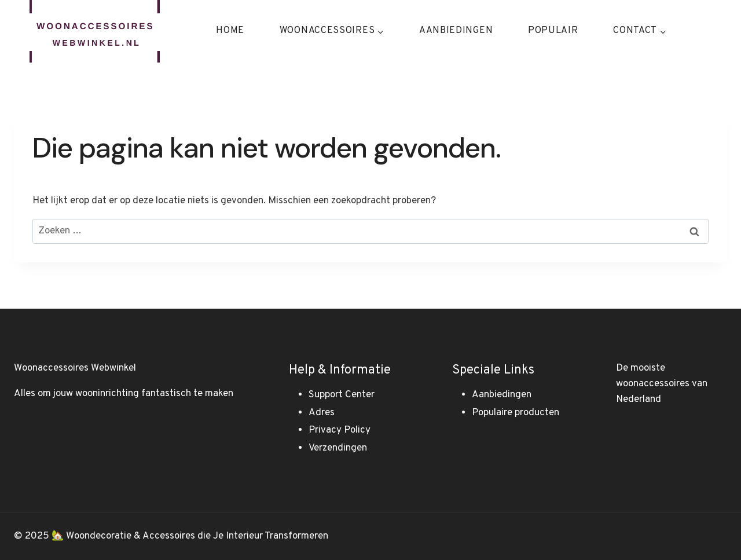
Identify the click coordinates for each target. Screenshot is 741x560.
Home (230, 31)
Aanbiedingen (456, 31)
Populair (553, 31)
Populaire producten (516, 413)
